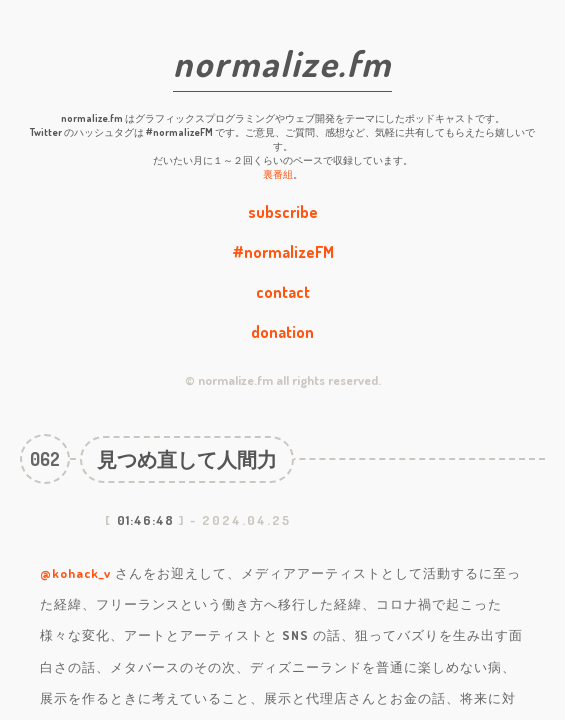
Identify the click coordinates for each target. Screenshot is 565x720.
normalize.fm (282, 63)
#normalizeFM (283, 252)
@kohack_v (75, 573)
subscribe (283, 212)
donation (282, 332)
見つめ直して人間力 (187, 459)
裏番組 (278, 174)
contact (283, 292)
